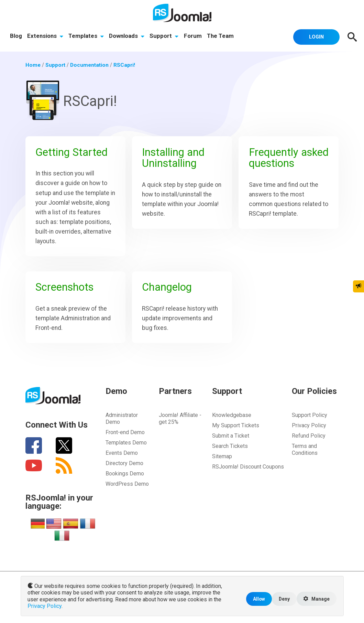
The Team (222, 36)
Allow (256, 599)
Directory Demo (124, 469)
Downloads (128, 36)
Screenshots (66, 291)
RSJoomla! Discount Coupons (248, 473)
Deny (282, 599)
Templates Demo (126, 449)
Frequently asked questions (288, 158)
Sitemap (222, 463)
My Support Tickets (236, 432)
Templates (87, 36)
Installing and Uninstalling (175, 158)
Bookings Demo (125, 480)
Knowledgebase (232, 421)
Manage (316, 600)
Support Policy (310, 421)
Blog (16, 36)
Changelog (168, 291)
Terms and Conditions (305, 456)
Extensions (46, 36)
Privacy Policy (309, 432)
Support (165, 36)
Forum (194, 36)
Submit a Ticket (231, 442)
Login (315, 36)
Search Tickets (230, 452)
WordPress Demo (127, 490)
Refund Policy (309, 442)
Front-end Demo (125, 438)
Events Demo (122, 459)
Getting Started (73, 153)
